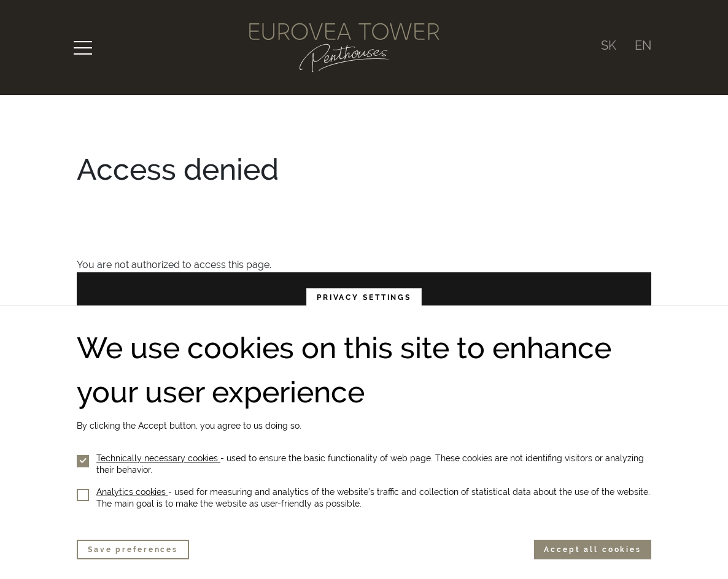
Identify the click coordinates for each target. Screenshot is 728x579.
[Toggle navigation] (83, 48)
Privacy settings (364, 297)
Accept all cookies (593, 550)
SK (609, 45)
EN (643, 45)
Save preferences (133, 550)
